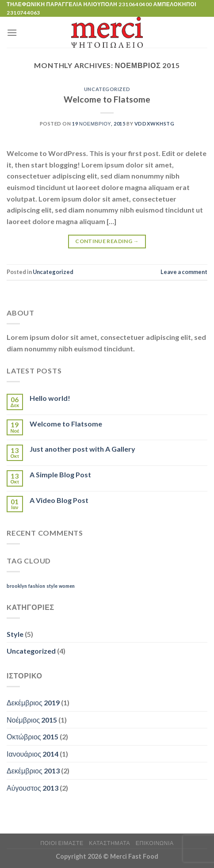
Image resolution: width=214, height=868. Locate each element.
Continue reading (107, 241)
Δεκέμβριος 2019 (33, 702)
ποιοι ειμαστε (62, 843)
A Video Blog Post (59, 500)
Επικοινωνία (155, 843)
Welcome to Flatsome (107, 99)
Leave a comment (184, 272)
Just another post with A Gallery (82, 449)
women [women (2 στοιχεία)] (67, 586)
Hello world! (50, 398)
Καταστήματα (109, 843)
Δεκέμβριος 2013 (33, 771)
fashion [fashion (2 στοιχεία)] (37, 586)
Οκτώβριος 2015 (32, 737)
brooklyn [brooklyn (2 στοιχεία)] (17, 586)
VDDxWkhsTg (155, 124)
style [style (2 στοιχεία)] (52, 586)
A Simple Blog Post (60, 474)
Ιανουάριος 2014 (32, 754)
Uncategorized (107, 89)
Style (15, 634)
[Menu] (12, 32)
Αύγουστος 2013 (32, 788)
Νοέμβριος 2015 (32, 720)
